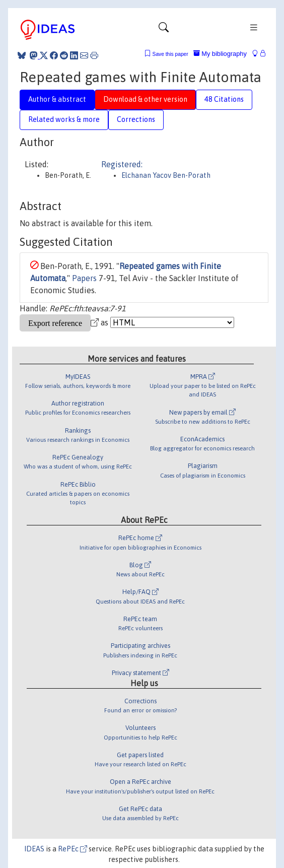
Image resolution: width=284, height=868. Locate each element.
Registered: (122, 164)
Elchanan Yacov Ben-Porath (166, 175)
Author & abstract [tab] (57, 99)
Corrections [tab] (136, 119)
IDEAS (34, 849)
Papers (84, 278)
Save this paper (170, 54)
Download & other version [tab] (145, 99)
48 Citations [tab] (224, 99)
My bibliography (220, 54)
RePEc (73, 849)
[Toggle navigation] (164, 30)
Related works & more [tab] (64, 119)
